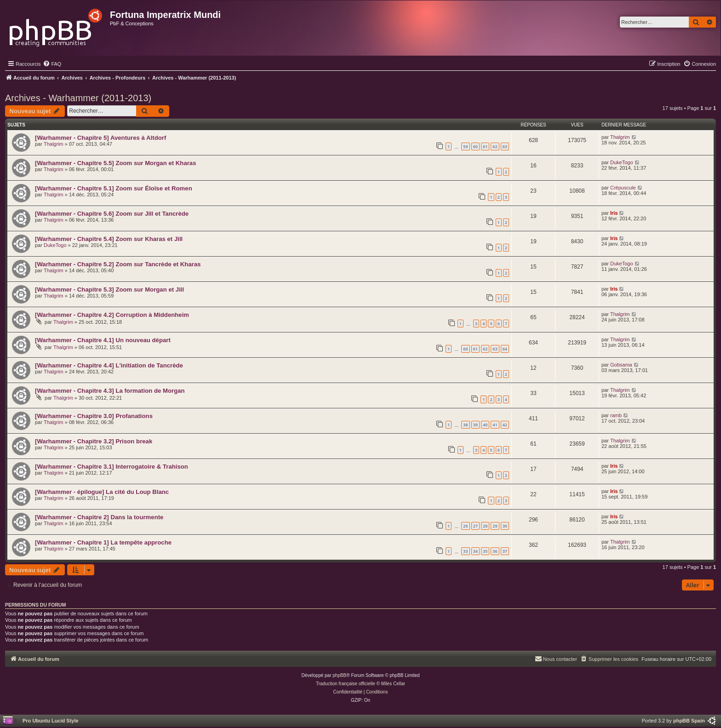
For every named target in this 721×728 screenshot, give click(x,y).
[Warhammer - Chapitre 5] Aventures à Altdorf (100, 138)
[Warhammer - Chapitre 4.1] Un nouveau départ (103, 340)
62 (495, 146)
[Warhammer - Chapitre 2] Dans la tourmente (99, 517)
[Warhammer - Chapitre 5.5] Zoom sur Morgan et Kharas (116, 163)
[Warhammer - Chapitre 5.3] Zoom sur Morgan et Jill (109, 289)
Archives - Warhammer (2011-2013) (78, 98)
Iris (614, 213)
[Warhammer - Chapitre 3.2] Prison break (94, 441)
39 (475, 425)
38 (465, 425)
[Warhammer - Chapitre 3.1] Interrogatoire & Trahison (112, 467)
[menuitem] (52, 64)
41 (495, 425)
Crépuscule (623, 188)
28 (485, 526)
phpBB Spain (689, 721)
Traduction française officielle (346, 684)
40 (485, 425)
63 (505, 146)
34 (475, 551)
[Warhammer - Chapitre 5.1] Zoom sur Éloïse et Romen (114, 188)
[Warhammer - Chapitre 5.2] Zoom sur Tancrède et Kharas (118, 264)
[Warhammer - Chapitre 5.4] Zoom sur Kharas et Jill (109, 239)
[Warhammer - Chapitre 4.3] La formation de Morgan (110, 391)
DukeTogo (622, 162)
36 (495, 551)
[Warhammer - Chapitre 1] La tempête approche (103, 542)
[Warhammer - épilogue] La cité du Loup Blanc (102, 492)
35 (485, 551)
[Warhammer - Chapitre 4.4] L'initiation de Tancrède (109, 365)
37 (505, 551)
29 (495, 526)
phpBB (339, 675)
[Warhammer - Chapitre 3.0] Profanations (94, 416)
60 (475, 146)
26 (465, 526)
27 (475, 526)
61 (485, 146)
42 (505, 425)
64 (505, 349)
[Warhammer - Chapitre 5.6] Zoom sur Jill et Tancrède (112, 214)
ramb (616, 415)
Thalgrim (54, 144)
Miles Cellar (393, 684)
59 (465, 146)
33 (465, 551)
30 (505, 526)
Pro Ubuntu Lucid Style (51, 721)
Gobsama (621, 365)
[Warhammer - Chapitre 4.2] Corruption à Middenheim (112, 315)
